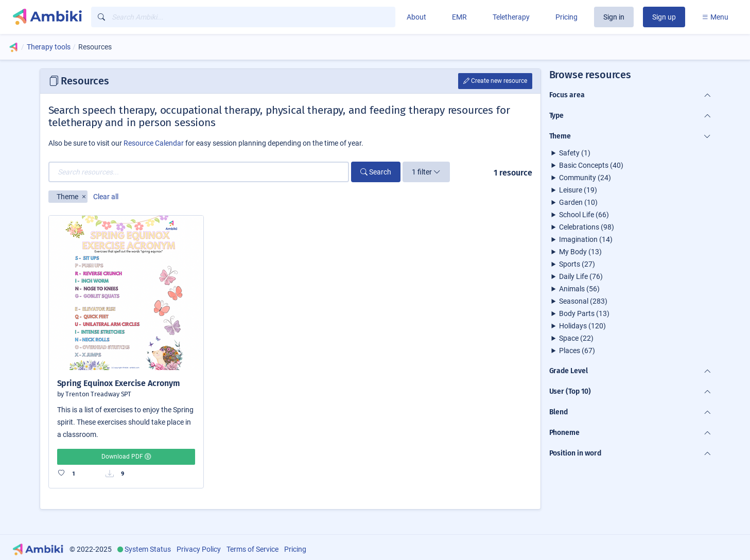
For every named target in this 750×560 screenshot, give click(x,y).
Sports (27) (577, 264)
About (416, 17)
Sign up (664, 17)
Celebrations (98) (587, 227)
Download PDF (126, 457)
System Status (148, 549)
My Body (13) (580, 252)
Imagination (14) (586, 239)
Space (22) (576, 338)
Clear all (106, 197)
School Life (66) (584, 215)
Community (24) (585, 178)
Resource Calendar (154, 143)
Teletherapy (511, 17)
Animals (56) (579, 289)
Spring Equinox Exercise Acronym (119, 383)
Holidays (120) (582, 326)
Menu (715, 17)
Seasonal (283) (583, 301)
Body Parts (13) (584, 313)
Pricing (566, 17)
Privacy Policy (199, 549)
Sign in (614, 17)
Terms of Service (252, 549)
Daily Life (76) (581, 276)
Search (376, 172)
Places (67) (577, 351)
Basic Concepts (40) (591, 165)
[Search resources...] (199, 172)
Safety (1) (575, 153)
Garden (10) (578, 202)
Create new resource (495, 81)
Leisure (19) (578, 190)
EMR (459, 17)
